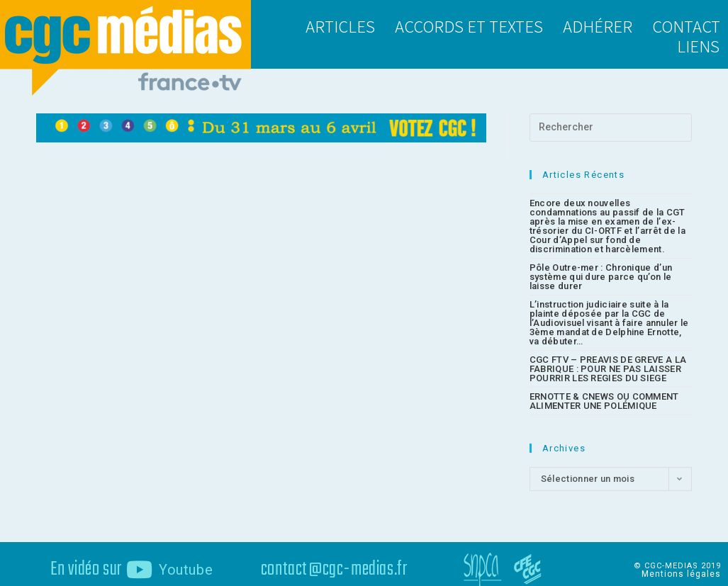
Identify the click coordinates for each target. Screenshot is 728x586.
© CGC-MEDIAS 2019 (677, 557)
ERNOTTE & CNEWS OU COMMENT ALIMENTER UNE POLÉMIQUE (604, 392)
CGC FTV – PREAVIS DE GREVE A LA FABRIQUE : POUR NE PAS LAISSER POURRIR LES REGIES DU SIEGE (608, 360)
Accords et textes (469, 26)
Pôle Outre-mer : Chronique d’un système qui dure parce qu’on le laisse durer (601, 267)
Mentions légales (681, 565)
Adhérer (598, 26)
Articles (340, 26)
